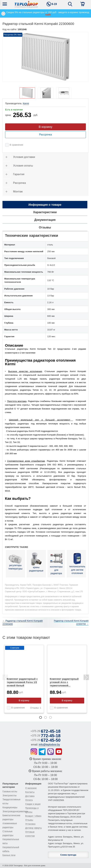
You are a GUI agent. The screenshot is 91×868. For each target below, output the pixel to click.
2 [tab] (45, 717)
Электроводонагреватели (15, 811)
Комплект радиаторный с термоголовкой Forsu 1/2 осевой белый (22, 682)
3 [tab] (50, 717)
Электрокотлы (10, 795)
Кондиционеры (10, 807)
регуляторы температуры (15, 562)
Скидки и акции (33, 804)
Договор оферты (34, 828)
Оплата (29, 800)
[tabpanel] (24, 679)
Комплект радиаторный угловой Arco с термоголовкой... (64, 682)
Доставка (30, 796)
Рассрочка (45, 135)
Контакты (30, 792)
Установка (30, 824)
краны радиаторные (36, 562)
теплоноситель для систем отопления (77, 563)
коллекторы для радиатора (56, 564)
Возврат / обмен (33, 816)
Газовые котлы (10, 791)
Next (86, 678)
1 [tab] (41, 717)
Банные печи (9, 855)
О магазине (31, 788)
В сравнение (16, 145)
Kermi (26, 103)
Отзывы (29, 820)
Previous (5, 678)
